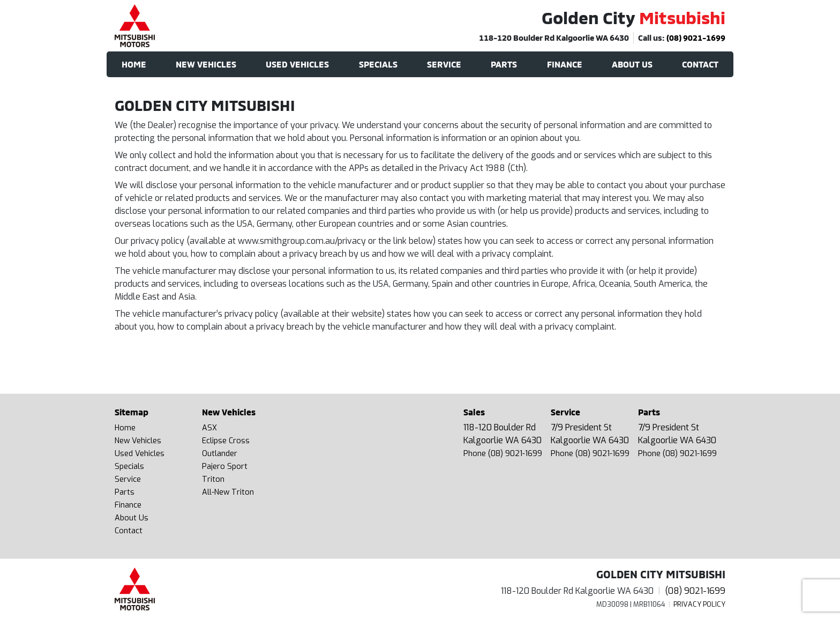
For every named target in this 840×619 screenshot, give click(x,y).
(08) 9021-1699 (696, 38)
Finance (128, 505)
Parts (125, 492)
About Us (132, 518)
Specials (129, 467)
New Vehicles (138, 441)
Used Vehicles (140, 454)
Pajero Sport (225, 467)
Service (128, 479)
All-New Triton (228, 492)
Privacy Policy (699, 604)
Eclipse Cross (226, 441)
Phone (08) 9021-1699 (503, 454)
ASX (209, 428)
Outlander (220, 454)
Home (125, 428)
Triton (213, 479)
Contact (129, 531)
